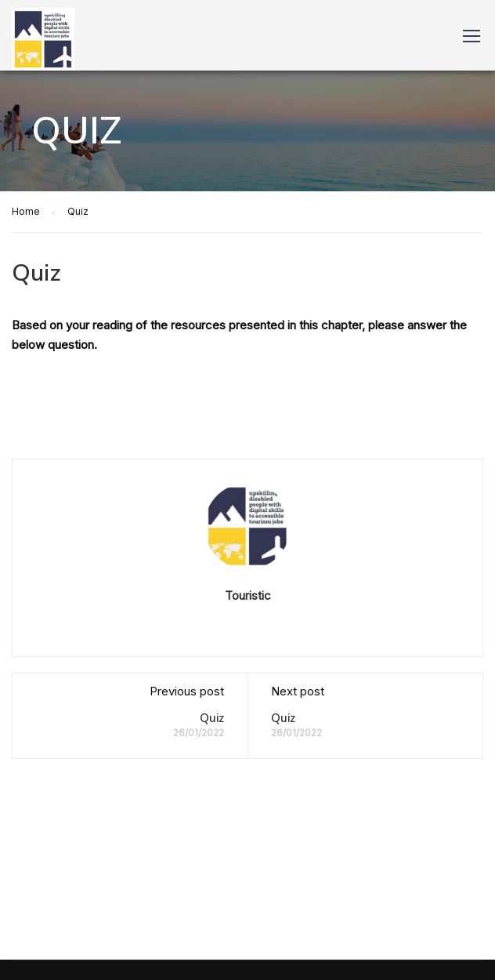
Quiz (212, 718)
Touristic (248, 595)
